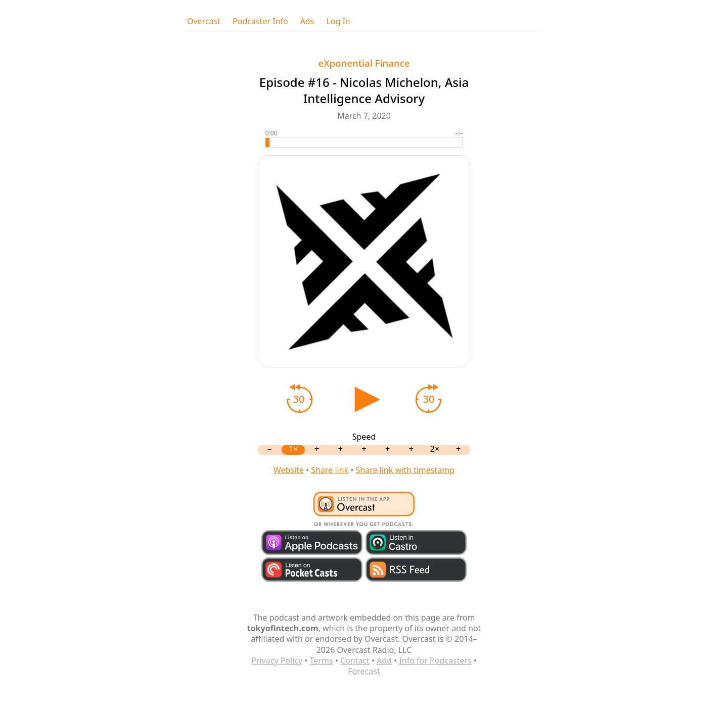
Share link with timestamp (405, 470)
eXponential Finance (364, 63)
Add (384, 661)
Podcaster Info (260, 21)
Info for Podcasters (435, 661)
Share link (330, 470)
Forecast (364, 671)
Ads (307, 21)
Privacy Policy (277, 661)
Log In (338, 21)
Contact (355, 661)
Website (289, 470)
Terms (322, 661)
